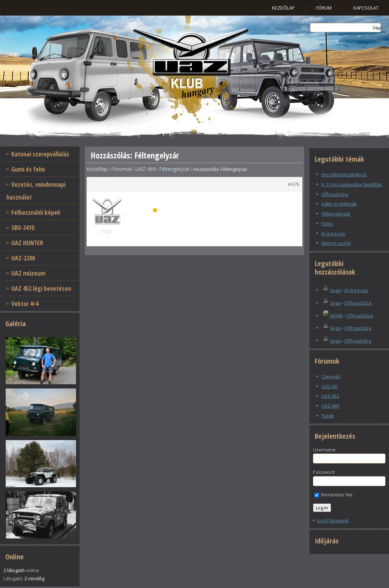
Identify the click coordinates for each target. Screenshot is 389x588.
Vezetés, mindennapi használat (36, 191)
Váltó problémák (339, 204)
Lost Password (333, 520)
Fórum (324, 8)
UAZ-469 (146, 169)
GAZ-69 (329, 386)
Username (324, 450)
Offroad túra (335, 194)
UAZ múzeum (28, 273)
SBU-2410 (23, 227)
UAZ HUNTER (27, 243)
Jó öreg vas (333, 234)
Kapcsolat (366, 8)
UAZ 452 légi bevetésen (41, 288)
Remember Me (333, 495)
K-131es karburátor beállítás (352, 184)
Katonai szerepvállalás (40, 154)
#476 (294, 184)
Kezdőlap (283, 8)
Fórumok (121, 169)
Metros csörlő (336, 243)
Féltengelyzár (174, 169)
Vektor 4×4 (25, 304)
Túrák (328, 416)
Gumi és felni (28, 169)
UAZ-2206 (23, 258)
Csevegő (331, 376)
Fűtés (327, 224)
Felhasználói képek (36, 212)
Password (324, 472)
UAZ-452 (330, 396)
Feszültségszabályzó (344, 174)
